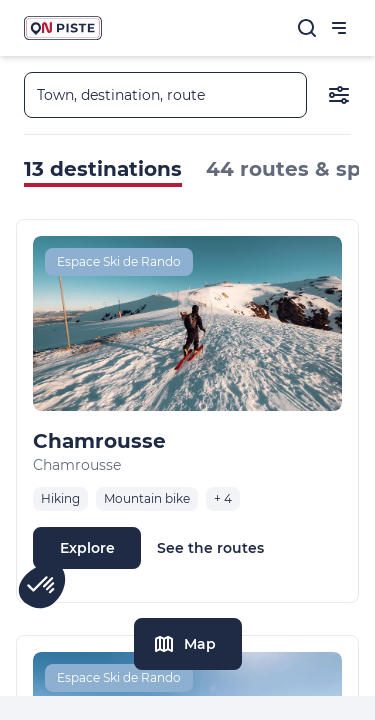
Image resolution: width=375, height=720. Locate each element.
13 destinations (103, 169)
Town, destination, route (121, 95)
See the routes (210, 548)
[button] (42, 586)
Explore (87, 548)
